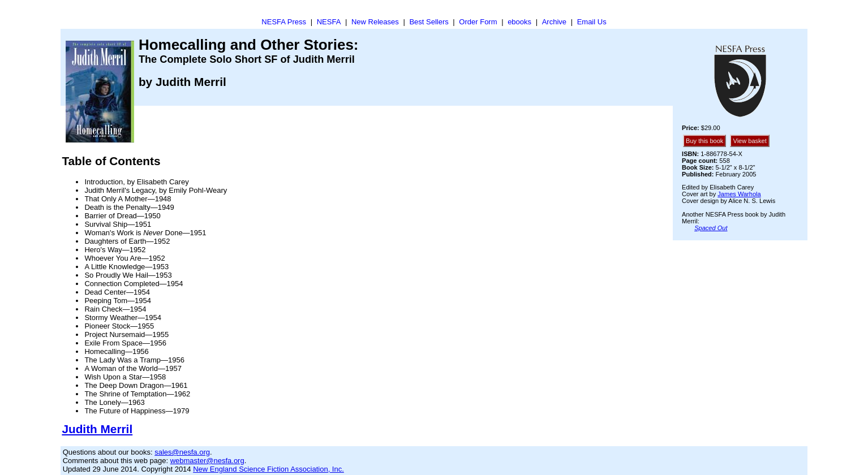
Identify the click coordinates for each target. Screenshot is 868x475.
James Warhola (739, 194)
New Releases (375, 22)
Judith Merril (97, 429)
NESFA (329, 22)
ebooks (519, 22)
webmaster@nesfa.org (207, 461)
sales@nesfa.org (182, 452)
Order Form (478, 22)
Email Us (592, 22)
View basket (749, 141)
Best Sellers (429, 22)
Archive (554, 22)
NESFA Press (284, 22)
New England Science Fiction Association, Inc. (268, 469)
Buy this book (704, 141)
